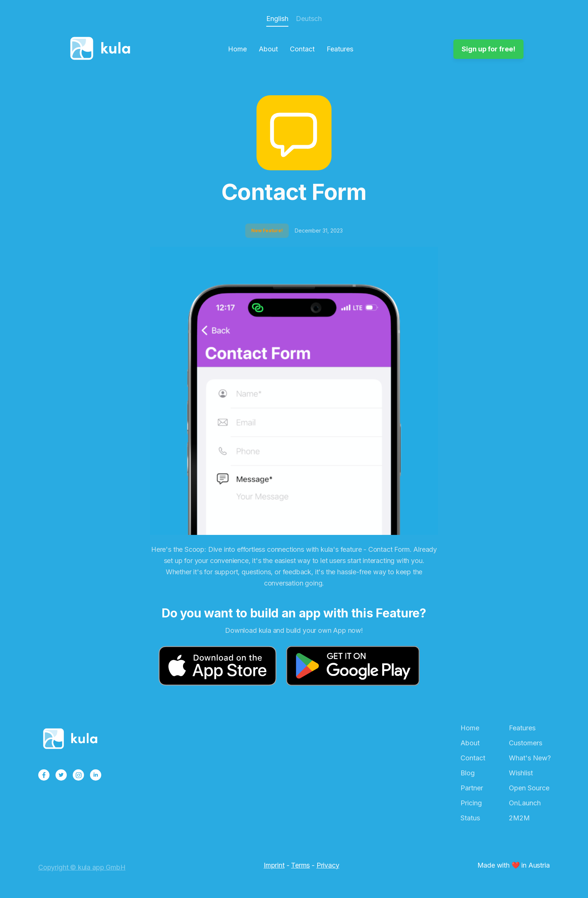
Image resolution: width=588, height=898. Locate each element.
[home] (102, 49)
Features (340, 49)
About (268, 49)
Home (237, 49)
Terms (300, 865)
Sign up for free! (488, 49)
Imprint (274, 865)
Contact (302, 49)
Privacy (328, 865)
